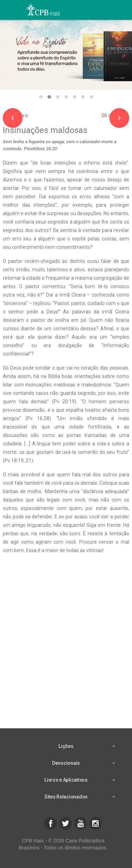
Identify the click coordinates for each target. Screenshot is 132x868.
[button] (41, 97)
